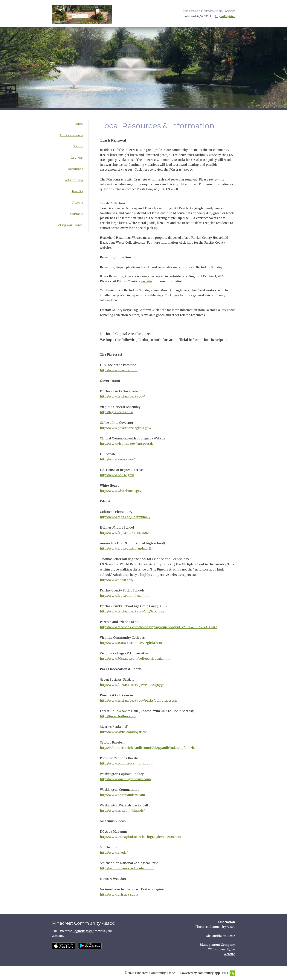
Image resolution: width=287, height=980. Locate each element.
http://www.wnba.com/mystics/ (123, 732)
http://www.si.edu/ (114, 852)
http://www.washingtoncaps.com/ (126, 779)
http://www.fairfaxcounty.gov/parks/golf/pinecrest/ (139, 700)
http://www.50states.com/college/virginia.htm (135, 659)
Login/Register (225, 16)
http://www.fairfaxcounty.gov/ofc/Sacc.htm (132, 611)
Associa (78, 202)
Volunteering (74, 180)
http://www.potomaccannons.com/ (126, 763)
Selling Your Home (70, 225)
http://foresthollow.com (118, 716)
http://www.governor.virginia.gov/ (126, 428)
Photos (78, 146)
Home (78, 124)
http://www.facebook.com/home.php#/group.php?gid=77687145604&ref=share (159, 627)
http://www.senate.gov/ (117, 459)
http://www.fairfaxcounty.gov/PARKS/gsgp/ (132, 685)
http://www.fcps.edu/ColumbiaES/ (125, 517)
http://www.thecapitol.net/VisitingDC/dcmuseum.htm (140, 837)
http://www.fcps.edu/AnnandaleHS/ (126, 548)
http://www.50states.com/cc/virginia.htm (131, 643)
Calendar (76, 158)
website (147, 281)
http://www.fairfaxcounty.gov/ (122, 396)
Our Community (71, 135)
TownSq (77, 191)
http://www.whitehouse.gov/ (121, 491)
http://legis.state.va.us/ (117, 412)
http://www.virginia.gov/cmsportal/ (127, 444)
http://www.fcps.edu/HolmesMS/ (124, 533)
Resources (75, 169)
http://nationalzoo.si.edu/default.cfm (127, 868)
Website (229, 954)
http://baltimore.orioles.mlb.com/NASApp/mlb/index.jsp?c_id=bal (148, 748)
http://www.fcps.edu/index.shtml (125, 596)
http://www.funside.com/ (119, 370)
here (190, 243)
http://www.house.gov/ (117, 475)
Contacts (77, 214)
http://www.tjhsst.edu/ (117, 580)
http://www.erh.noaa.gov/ (119, 894)
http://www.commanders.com (122, 795)
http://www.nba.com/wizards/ (122, 811)
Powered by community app (208, 973)
